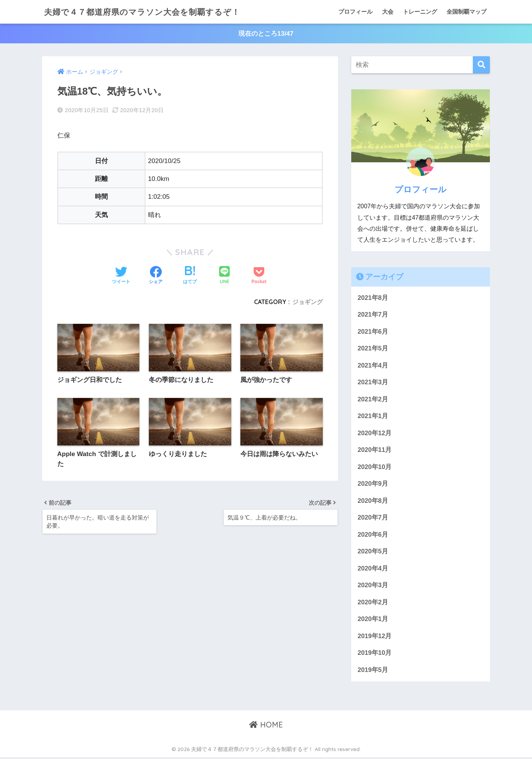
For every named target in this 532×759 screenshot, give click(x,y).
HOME (266, 727)
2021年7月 (373, 315)
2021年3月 (373, 383)
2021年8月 (373, 298)
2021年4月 (373, 366)
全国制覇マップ (466, 12)
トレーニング (420, 12)
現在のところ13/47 (266, 34)
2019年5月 (373, 671)
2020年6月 (373, 536)
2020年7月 (373, 519)
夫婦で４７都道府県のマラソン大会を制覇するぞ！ (151, 12)
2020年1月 (373, 620)
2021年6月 (373, 332)
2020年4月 (373, 570)
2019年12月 (375, 638)
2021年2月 (373, 400)
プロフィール (355, 12)
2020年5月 (373, 553)
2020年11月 (375, 451)
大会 (388, 12)
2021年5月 (373, 349)
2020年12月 (375, 434)
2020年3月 (373, 587)
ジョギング (308, 302)
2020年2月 (373, 604)
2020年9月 (373, 485)
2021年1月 (373, 417)
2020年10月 (375, 468)
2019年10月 (375, 655)
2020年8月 (373, 502)
